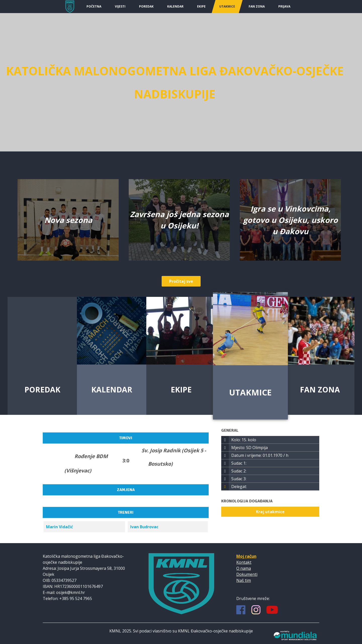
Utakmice (227, 6)
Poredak (146, 6)
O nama (244, 568)
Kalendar (175, 6)
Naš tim (244, 580)
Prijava (284, 6)
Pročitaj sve (181, 281)
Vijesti (120, 6)
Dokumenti (247, 574)
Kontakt (244, 562)
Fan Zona (257, 6)
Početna (94, 6)
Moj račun (246, 556)
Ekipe (201, 6)
